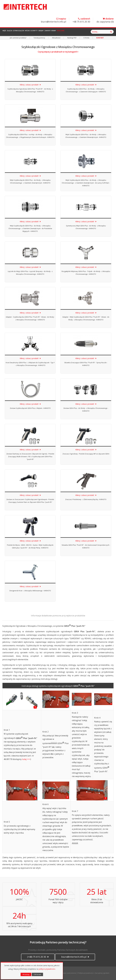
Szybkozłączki (28, 32)
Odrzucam (37, 974)
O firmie (86, 38)
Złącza (15, 32)
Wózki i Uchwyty (44, 32)
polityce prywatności (47, 969)
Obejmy (57, 32)
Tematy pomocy (39, 38)
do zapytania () (105, 20)
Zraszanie (84, 32)
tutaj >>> (26, 759)
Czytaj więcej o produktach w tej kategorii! (58, 52)
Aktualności (56, 38)
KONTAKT (100, 38)
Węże (6, 32)
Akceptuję (26, 974)
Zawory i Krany (70, 32)
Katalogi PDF (72, 38)
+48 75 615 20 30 (81, 20)
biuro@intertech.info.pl (54, 20)
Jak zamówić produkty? (18, 38)
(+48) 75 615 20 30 (38, 957)
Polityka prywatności (85, 973)
